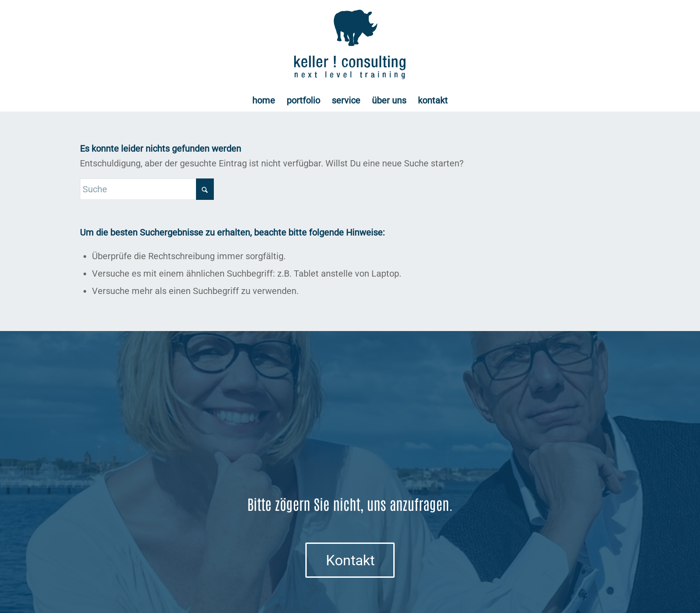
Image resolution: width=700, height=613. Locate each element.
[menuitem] (264, 100)
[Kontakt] (350, 560)
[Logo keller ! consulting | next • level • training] (350, 45)
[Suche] (147, 189)
